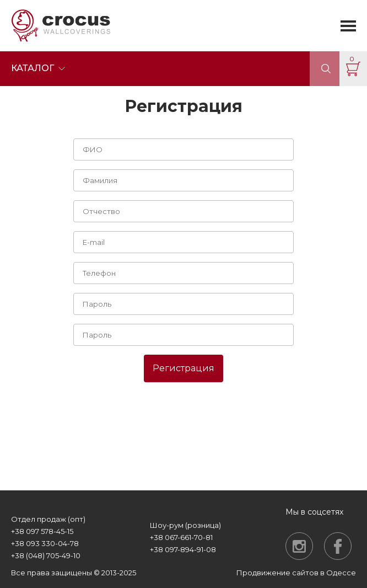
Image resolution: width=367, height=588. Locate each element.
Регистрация (183, 368)
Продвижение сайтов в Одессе (296, 573)
